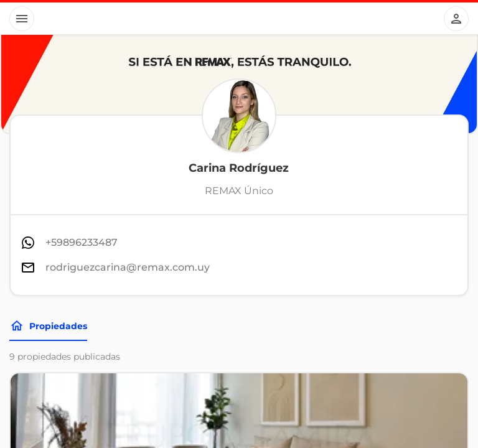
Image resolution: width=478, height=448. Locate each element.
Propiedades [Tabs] (48, 326)
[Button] (22, 19)
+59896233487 (82, 242)
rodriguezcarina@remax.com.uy (128, 267)
